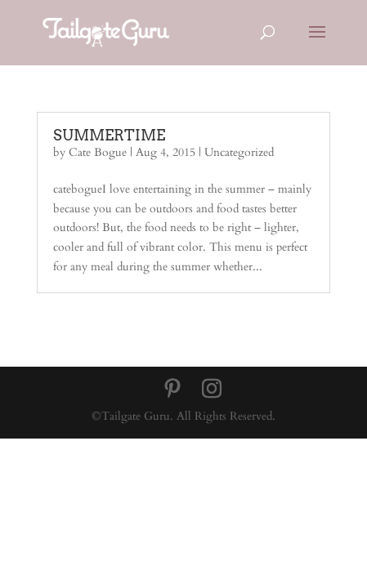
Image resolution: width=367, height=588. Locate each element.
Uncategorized (239, 152)
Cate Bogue (98, 152)
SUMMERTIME (109, 135)
